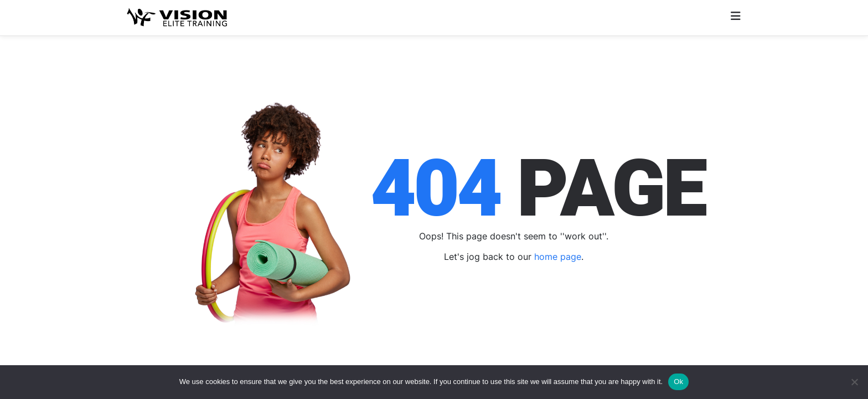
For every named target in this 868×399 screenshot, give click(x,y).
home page (558, 257)
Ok (678, 382)
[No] (854, 382)
